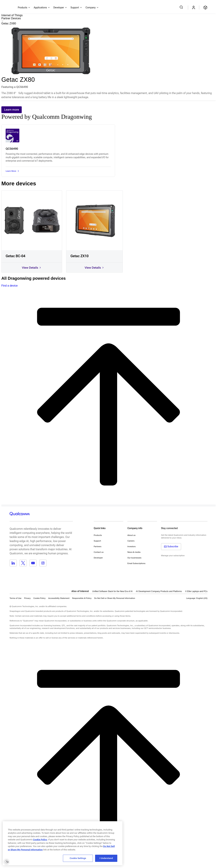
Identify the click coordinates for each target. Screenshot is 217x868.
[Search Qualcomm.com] (182, 7)
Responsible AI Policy (82, 598)
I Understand (106, 858)
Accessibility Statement (59, 598)
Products (98, 535)
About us (131, 535)
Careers (131, 541)
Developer (98, 558)
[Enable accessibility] (6, 862)
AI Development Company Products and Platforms (159, 591)
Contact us (99, 552)
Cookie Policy (39, 598)
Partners (98, 546)
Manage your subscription (173, 556)
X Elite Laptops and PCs (196, 591)
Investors (131, 546)
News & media (134, 552)
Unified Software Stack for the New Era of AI (112, 591)
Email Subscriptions (136, 563)
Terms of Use (15, 598)
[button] (115, 598)
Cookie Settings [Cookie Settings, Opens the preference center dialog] (78, 858)
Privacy (27, 598)
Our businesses (134, 558)
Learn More (13, 171)
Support (97, 541)
